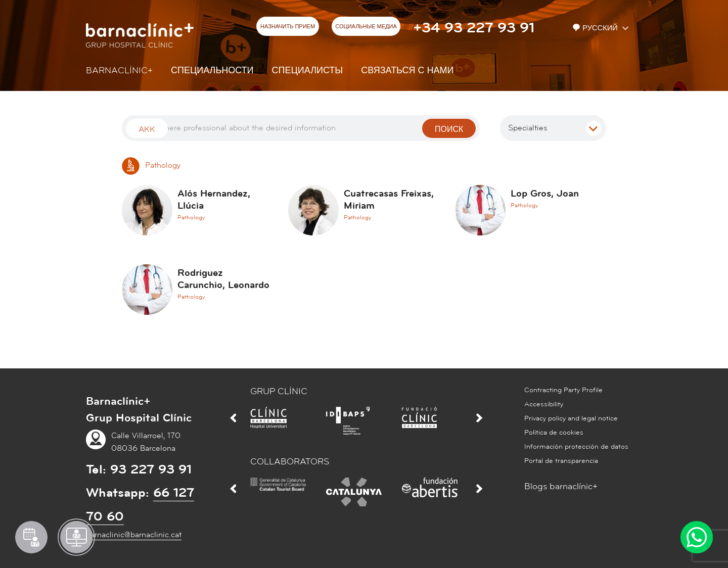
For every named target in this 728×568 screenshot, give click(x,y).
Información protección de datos (576, 447)
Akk (147, 129)
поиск (449, 129)
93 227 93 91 (151, 469)
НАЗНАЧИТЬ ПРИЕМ (288, 27)
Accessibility (544, 404)
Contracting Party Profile (563, 390)
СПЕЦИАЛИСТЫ (308, 70)
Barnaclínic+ (119, 70)
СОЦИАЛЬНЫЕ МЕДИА (366, 27)
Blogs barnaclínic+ (561, 486)
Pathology (151, 165)
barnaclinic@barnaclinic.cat (134, 535)
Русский (596, 28)
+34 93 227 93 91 (474, 28)
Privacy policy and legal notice (571, 418)
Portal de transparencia (561, 461)
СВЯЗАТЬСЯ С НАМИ (407, 70)
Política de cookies (554, 433)
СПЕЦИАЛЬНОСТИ (212, 70)
